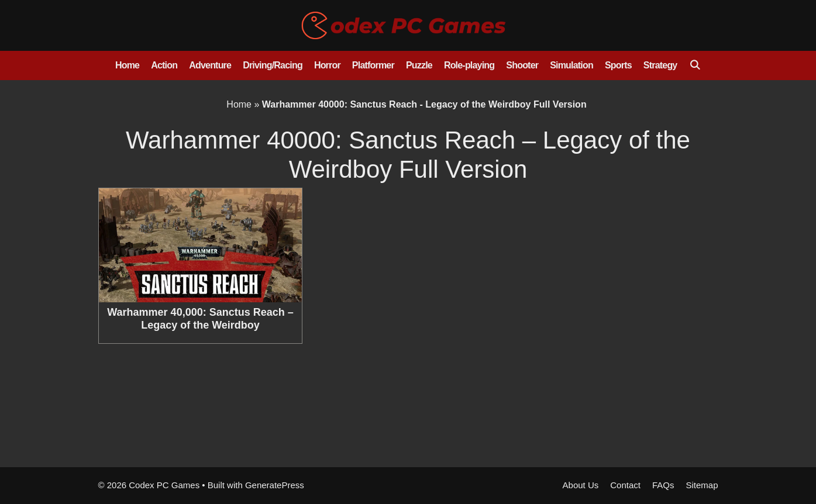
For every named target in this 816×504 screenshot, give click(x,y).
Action (164, 65)
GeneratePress (275, 485)
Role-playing (469, 65)
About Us (581, 485)
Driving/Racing (273, 65)
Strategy (660, 65)
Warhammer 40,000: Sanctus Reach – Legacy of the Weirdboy (200, 319)
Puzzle (419, 65)
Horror (327, 65)
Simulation (571, 65)
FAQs (663, 485)
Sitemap (702, 485)
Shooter (522, 65)
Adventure (210, 65)
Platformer (373, 65)
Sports (618, 65)
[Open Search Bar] (695, 65)
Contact (625, 485)
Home (127, 65)
